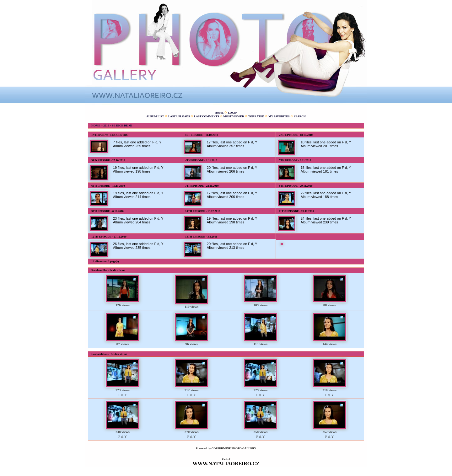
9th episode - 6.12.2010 (108, 211)
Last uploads (179, 116)
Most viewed (234, 116)
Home (219, 113)
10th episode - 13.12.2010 (203, 211)
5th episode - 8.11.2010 (295, 160)
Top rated (256, 116)
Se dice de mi (122, 126)
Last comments (207, 116)
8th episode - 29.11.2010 (296, 186)
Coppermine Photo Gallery (234, 448)
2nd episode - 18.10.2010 (296, 135)
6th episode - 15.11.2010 (108, 186)
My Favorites (279, 116)
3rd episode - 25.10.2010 (108, 160)
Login (233, 113)
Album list (155, 116)
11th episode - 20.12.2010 (296, 211)
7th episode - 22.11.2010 (202, 186)
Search (300, 116)
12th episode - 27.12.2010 (109, 237)
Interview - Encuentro (110, 135)
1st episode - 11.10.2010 (202, 135)
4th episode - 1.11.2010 (201, 160)
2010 (106, 126)
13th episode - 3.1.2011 (201, 237)
